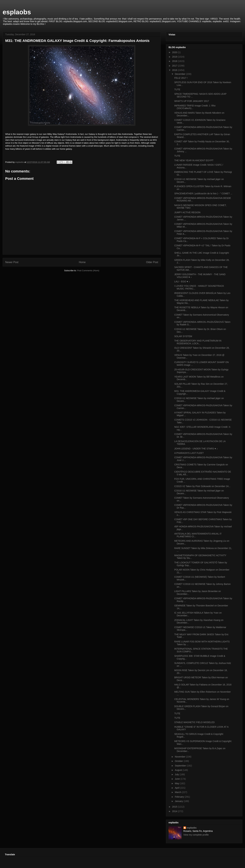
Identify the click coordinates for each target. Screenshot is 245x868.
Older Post (152, 262)
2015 (175, 807)
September (181, 766)
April (177, 788)
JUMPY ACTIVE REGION (187, 212)
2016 (175, 70)
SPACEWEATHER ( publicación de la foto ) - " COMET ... (203, 193)
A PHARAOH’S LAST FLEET (189, 453)
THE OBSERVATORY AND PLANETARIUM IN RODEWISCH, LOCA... (198, 342)
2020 (175, 52)
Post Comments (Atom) (88, 271)
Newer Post (12, 262)
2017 (175, 66)
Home (82, 262)
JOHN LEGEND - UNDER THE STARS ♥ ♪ (196, 449)
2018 (175, 61)
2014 (175, 811)
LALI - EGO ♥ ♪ (182, 282)
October (179, 761)
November (180, 757)
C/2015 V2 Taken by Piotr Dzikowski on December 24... (202, 486)
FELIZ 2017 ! (181, 78)
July (177, 774)
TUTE (177, 89)
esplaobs (17, 12)
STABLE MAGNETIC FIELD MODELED (194, 722)
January (179, 801)
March (178, 792)
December (180, 74)
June (178, 779)
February (180, 797)
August (179, 770)
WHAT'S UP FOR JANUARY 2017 (192, 101)
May (177, 783)
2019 (175, 57)
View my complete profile (196, 835)
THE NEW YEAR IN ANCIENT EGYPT (194, 160)
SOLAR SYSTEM (183, 336)
